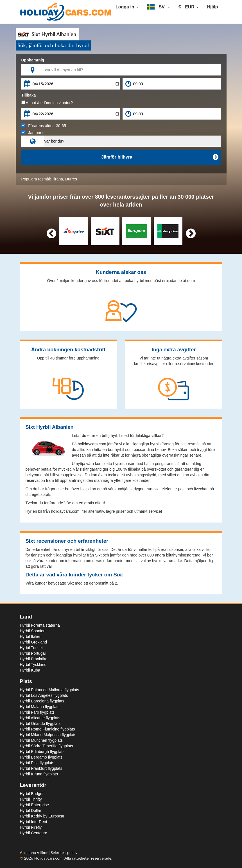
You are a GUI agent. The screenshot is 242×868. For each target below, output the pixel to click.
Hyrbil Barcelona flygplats (42, 701)
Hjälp (212, 7)
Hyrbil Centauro (34, 833)
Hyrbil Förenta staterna (40, 625)
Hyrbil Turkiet (31, 648)
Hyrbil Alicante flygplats (40, 718)
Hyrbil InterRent (34, 822)
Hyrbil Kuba (30, 670)
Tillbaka (29, 95)
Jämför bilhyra (160, 157)
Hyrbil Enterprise (34, 805)
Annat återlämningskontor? (47, 103)
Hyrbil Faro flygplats (37, 712)
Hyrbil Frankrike (34, 659)
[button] (158, 7)
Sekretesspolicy (64, 852)
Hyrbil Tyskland (33, 665)
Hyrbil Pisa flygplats (37, 763)
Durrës (71, 179)
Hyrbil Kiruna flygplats (39, 774)
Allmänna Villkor (34, 852)
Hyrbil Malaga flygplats (40, 707)
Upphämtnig (33, 60)
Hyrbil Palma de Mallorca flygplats (50, 690)
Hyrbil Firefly (31, 827)
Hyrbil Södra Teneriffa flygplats (47, 746)
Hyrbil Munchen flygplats (41, 740)
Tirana (57, 179)
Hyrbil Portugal (33, 653)
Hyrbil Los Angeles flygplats (44, 695)
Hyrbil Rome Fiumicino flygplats (48, 729)
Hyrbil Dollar (31, 810)
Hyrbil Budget (32, 794)
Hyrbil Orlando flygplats (40, 723)
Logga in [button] (127, 7)
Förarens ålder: (44, 126)
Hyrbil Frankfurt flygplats (41, 768)
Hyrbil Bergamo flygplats (41, 757)
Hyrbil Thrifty (31, 799)
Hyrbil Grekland (33, 642)
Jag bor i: (33, 133)
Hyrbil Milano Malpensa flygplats (48, 735)
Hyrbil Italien (31, 636)
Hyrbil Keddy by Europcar (42, 816)
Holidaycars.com (48, 858)
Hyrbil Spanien (33, 631)
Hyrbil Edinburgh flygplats (42, 752)
